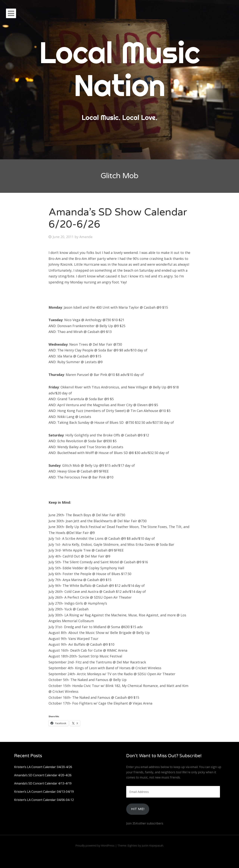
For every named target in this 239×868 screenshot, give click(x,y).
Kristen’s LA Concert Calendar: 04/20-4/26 (43, 767)
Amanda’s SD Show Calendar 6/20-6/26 (118, 218)
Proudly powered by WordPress (95, 845)
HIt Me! (138, 809)
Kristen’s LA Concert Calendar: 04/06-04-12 (44, 800)
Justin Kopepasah (152, 845)
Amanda (86, 237)
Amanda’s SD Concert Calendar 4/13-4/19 (43, 783)
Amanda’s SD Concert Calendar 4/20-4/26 (43, 775)
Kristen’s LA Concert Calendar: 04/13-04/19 (44, 792)
